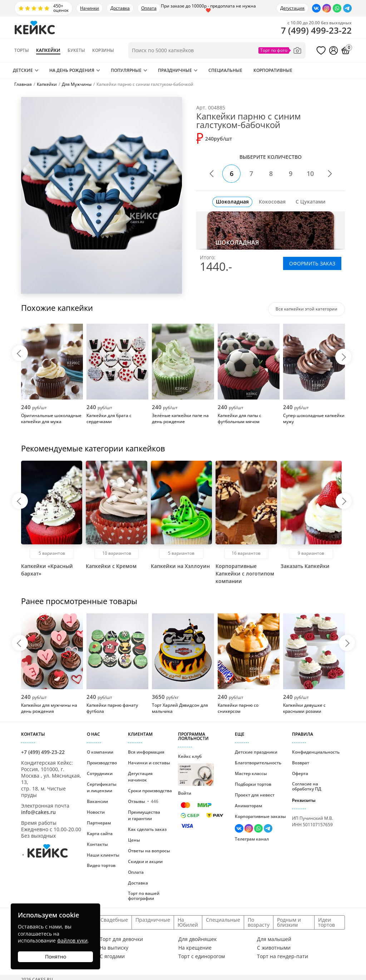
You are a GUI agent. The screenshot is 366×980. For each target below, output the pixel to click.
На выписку (114, 948)
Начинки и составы (149, 763)
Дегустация (292, 8)
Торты (22, 50)
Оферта (300, 773)
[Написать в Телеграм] (347, 8)
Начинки (90, 8)
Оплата (149, 8)
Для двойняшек (197, 939)
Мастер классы (251, 773)
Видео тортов (101, 865)
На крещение (195, 948)
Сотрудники (100, 773)
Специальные (225, 70)
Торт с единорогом (202, 956)
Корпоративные (273, 70)
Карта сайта (100, 834)
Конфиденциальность (316, 752)
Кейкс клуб (196, 770)
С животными (274, 948)
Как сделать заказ (147, 829)
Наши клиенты (103, 855)
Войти (185, 793)
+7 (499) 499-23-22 (43, 752)
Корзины (103, 50)
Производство (102, 763)
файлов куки (72, 940)
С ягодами (112, 956)
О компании (100, 752)
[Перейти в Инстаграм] (327, 8)
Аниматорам (248, 806)
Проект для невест (255, 795)
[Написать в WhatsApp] (337, 8)
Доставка (120, 8)
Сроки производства (150, 791)
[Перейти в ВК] (316, 8)
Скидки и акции (145, 861)
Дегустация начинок (140, 777)
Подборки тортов (253, 784)
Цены (134, 840)
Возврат (301, 763)
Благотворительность (258, 763)
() (316, 30)
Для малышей (274, 939)
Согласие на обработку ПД (307, 786)
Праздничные (175, 70)
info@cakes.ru (38, 812)
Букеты (76, 50)
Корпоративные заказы (260, 816)
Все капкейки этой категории (306, 309)
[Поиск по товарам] (217, 50)
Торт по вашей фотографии (144, 896)
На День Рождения (72, 70)
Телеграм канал (252, 839)
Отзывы (143, 801)
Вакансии (97, 801)
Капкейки (48, 50)
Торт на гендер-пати (283, 956)
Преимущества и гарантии (144, 815)
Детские (23, 70)
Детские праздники (256, 752)
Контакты (97, 844)
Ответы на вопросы (149, 851)
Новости (96, 812)
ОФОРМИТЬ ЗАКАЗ (312, 263)
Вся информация (146, 752)
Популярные (126, 70)
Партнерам (99, 823)
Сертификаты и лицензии (102, 787)
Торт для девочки (121, 939)
